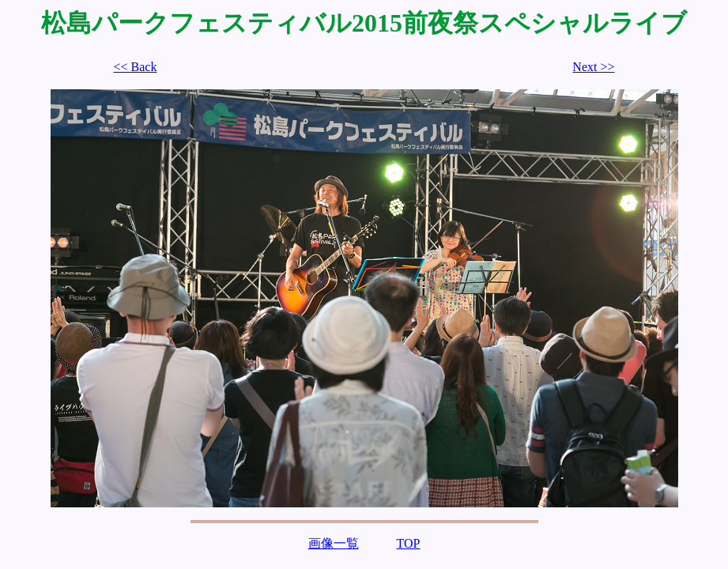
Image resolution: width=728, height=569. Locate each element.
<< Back (136, 67)
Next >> (593, 67)
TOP (409, 543)
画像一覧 (334, 543)
